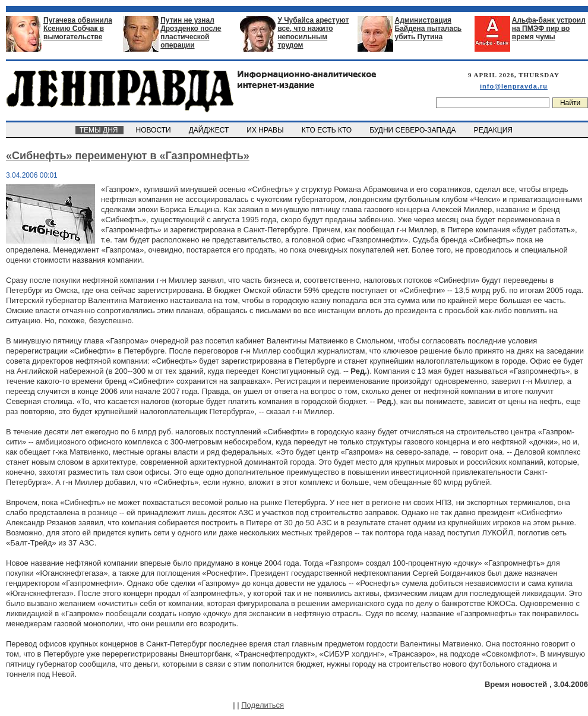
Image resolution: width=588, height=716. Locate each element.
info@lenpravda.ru (514, 86)
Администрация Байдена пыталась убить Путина (429, 29)
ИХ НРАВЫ (266, 130)
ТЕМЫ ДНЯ (99, 130)
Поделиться (263, 705)
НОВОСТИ (154, 130)
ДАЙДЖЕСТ (210, 130)
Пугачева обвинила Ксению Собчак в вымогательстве (78, 29)
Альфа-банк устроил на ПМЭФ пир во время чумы (549, 29)
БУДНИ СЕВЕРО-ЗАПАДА (413, 130)
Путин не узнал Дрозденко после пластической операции (191, 33)
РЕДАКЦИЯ (494, 130)
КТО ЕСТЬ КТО (328, 130)
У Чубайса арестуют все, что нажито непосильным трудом (313, 33)
